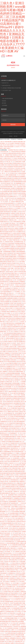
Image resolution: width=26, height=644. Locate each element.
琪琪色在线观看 (3, 432)
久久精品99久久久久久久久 (14, 463)
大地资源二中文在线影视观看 (13, 608)
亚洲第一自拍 (10, 507)
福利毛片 (22, 483)
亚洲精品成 (10, 153)
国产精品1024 (10, 185)
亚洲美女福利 (7, 632)
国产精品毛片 (22, 293)
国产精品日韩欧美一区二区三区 (9, 533)
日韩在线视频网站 (19, 508)
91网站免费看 (12, 290)
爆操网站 (13, 312)
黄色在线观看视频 (11, 543)
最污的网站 (9, 395)
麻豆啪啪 (14, 333)
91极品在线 (12, 613)
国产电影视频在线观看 (18, 243)
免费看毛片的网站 (18, 517)
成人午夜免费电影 (5, 303)
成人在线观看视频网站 (12, 502)
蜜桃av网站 (15, 560)
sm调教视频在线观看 (7, 317)
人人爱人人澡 (15, 187)
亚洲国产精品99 (3, 212)
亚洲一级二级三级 (5, 265)
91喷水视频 (13, 212)
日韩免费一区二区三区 (20, 420)
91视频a (15, 507)
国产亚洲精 (16, 372)
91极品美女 (4, 243)
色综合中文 (14, 328)
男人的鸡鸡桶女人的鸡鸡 (18, 400)
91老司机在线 (8, 365)
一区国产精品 (17, 268)
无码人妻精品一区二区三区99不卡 (12, 313)
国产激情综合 (21, 405)
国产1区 (8, 310)
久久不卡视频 (16, 453)
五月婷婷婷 (9, 253)
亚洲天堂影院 (7, 273)
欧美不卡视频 (8, 220)
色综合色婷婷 (8, 617)
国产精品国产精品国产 (19, 520)
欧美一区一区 (13, 292)
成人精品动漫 (9, 492)
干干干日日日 (3, 377)
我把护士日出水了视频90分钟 (6, 412)
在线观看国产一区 (8, 535)
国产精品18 (9, 297)
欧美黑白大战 (20, 153)
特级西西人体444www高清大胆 (16, 602)
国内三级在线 (18, 158)
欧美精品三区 (13, 612)
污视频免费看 (3, 597)
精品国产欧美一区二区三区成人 (9, 623)
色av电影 (12, 205)
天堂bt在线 (2, 187)
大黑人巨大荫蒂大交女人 (10, 642)
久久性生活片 (13, 310)
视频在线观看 (23, 267)
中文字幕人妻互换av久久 (5, 567)
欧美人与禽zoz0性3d (18, 218)
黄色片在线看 (17, 410)
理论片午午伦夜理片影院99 (14, 233)
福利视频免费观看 (18, 182)
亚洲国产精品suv (9, 550)
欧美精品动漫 (5, 627)
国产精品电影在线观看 (17, 167)
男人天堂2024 (8, 168)
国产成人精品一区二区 (9, 458)
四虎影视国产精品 (15, 482)
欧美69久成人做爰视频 (20, 627)
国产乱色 (11, 532)
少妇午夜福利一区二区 (9, 552)
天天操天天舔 (7, 605)
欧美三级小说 (9, 562)
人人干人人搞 (6, 407)
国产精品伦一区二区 (15, 368)
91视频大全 (5, 325)
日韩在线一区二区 (11, 158)
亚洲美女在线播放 (14, 470)
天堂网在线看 (13, 360)
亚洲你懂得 (15, 467)
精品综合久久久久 (12, 208)
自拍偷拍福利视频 (10, 373)
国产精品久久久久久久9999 (11, 405)
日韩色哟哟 (10, 415)
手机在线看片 (6, 578)
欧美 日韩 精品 (13, 500)
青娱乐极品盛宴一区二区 (19, 540)
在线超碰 (10, 225)
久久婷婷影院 (12, 582)
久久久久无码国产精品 (9, 315)
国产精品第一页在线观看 (14, 242)
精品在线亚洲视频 (10, 180)
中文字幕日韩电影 (7, 542)
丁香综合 (3, 320)
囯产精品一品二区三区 (13, 382)
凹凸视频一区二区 (19, 583)
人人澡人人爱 (15, 478)
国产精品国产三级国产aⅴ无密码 (15, 272)
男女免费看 (18, 633)
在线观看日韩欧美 (19, 287)
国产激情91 (7, 285)
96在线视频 (14, 392)
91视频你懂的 (14, 357)
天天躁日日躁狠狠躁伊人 (5, 247)
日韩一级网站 (9, 560)
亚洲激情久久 (8, 630)
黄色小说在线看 (22, 168)
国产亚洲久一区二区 (19, 275)
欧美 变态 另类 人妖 (12, 588)
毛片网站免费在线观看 (19, 358)
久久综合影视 (23, 375)
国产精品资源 (16, 568)
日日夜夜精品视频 (15, 383)
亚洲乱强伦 (19, 638)
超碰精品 (14, 362)
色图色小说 (15, 562)
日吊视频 (2, 570)
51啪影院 (17, 590)
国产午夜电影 (17, 437)
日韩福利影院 (18, 473)
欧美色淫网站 (15, 365)
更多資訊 (4, 101)
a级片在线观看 (6, 602)
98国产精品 (17, 408)
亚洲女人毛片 (17, 435)
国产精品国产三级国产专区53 (16, 510)
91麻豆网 (15, 190)
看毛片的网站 (14, 330)
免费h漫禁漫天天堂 (10, 370)
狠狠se (5, 262)
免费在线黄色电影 (12, 633)
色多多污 (19, 588)
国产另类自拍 (4, 228)
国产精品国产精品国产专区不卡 (10, 232)
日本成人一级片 (15, 587)
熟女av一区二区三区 (20, 288)
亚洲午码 (17, 443)
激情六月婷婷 (3, 253)
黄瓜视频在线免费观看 (6, 523)
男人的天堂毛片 (20, 160)
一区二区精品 (11, 152)
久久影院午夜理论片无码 (16, 537)
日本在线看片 (20, 560)
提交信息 (13, 125)
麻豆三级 (10, 448)
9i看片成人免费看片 (6, 475)
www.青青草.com (5, 613)
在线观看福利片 (15, 585)
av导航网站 (19, 247)
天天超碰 (23, 172)
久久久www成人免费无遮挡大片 (7, 520)
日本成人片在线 (17, 173)
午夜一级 (2, 605)
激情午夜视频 (16, 558)
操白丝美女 (21, 327)
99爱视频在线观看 (13, 307)
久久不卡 (5, 477)
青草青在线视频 (14, 165)
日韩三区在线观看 (13, 302)
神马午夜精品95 (8, 402)
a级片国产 (9, 503)
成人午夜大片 (3, 380)
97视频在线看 (22, 512)
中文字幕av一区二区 (4, 513)
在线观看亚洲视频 (8, 375)
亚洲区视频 (20, 393)
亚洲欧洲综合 (10, 483)
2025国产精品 (3, 197)
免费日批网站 (7, 255)
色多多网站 (17, 248)
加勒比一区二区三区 (8, 332)
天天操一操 (14, 518)
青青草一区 (16, 343)
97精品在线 (5, 553)
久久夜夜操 (15, 332)
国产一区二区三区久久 (6, 518)
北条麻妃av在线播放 (17, 397)
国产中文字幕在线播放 (20, 595)
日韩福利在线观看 (16, 488)
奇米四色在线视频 (6, 330)
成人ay (14, 198)
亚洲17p (17, 523)
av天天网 (10, 308)
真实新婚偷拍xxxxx (7, 378)
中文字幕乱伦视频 (15, 457)
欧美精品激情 (10, 203)
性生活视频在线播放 (19, 305)
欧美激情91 (12, 538)
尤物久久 (12, 280)
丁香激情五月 (20, 502)
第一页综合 (23, 370)
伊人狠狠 (9, 392)
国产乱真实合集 (5, 348)
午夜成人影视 (15, 563)
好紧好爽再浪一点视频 (16, 255)
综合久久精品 (21, 363)
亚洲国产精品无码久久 (10, 427)
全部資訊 (11, 136)
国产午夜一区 (13, 477)
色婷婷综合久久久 (14, 265)
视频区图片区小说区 (9, 182)
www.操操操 (21, 418)
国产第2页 (5, 160)
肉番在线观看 (5, 213)
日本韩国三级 (18, 213)
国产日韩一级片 (12, 183)
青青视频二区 (22, 372)
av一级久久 (2, 173)
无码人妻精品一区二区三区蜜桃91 (9, 625)
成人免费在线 (6, 643)
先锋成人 (6, 468)
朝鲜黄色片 (19, 345)
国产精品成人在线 (17, 412)
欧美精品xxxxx (19, 163)
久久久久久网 (19, 360)
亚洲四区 (16, 593)
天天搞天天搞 (6, 462)
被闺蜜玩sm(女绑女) (14, 525)
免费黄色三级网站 (19, 217)
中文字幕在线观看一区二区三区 (10, 387)
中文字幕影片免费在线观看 (7, 235)
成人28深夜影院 (15, 238)
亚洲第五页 (5, 350)
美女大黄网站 (15, 228)
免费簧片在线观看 (5, 607)
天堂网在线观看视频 (13, 580)
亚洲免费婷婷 (14, 632)
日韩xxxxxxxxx (21, 265)
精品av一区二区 (15, 567)
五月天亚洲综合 (9, 352)
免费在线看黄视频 (19, 417)
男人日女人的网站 (7, 177)
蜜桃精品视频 (16, 225)
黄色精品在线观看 (9, 540)
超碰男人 (18, 592)
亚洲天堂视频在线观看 (17, 423)
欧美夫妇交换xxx (9, 505)
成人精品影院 (20, 528)
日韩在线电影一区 (17, 628)
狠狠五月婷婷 (8, 210)
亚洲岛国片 (12, 570)
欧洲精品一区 (16, 257)
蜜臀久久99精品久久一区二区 (8, 583)
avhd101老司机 (14, 378)
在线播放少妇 (16, 505)
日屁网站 (17, 277)
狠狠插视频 (17, 373)
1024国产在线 (13, 303)
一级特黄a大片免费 (9, 640)
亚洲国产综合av (3, 163)
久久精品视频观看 (5, 335)
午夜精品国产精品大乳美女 (18, 535)
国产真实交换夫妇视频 (9, 485)
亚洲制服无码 (12, 260)
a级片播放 (4, 357)
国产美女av (23, 185)
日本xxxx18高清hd (7, 362)
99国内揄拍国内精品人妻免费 (8, 188)
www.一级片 (20, 492)
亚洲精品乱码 (17, 532)
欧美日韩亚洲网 (7, 258)
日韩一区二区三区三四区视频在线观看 (14, 340)
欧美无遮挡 (23, 283)
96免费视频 (12, 433)
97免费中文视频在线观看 (5, 383)
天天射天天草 (19, 490)
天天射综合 (11, 305)
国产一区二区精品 (10, 202)
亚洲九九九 (13, 475)
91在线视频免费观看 (14, 335)
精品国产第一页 (8, 603)
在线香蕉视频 (13, 172)
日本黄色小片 (20, 612)
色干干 (8, 597)
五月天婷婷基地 (16, 375)
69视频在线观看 (16, 415)
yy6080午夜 (13, 355)
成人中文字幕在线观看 (15, 267)
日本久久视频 (16, 483)
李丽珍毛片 (6, 222)
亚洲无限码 (21, 617)
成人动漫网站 (13, 527)
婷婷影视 (22, 538)
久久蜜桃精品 (7, 487)
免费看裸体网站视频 (10, 437)
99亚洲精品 (4, 483)
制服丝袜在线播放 (17, 497)
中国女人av (12, 407)
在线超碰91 (2, 630)
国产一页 (9, 457)
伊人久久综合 (15, 425)
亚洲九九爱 (22, 415)
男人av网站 (19, 330)
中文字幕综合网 (22, 378)
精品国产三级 (4, 272)
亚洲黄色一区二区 (21, 208)
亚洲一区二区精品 (4, 242)
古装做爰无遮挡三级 (15, 622)
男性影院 (19, 632)
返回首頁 (13, 68)
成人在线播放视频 (5, 452)
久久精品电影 (15, 317)
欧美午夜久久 (17, 185)
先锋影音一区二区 (6, 207)
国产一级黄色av (12, 508)
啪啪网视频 (19, 183)
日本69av (20, 165)
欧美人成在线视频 (15, 403)
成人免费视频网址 (12, 638)
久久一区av (5, 633)
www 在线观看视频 (4, 290)
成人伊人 (21, 515)
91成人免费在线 (12, 490)
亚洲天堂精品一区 (19, 468)
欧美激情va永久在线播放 (19, 337)
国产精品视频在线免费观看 (8, 248)
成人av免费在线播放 (15, 605)
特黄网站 (20, 555)
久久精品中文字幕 (12, 347)
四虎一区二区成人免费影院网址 (9, 572)
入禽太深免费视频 (6, 368)
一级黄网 (15, 492)
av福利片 (12, 285)
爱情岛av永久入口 (5, 433)
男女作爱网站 (5, 517)
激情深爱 (17, 458)
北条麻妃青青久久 (21, 518)
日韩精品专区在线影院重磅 (12, 327)
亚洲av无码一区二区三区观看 (11, 610)
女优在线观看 (9, 167)
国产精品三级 (5, 343)
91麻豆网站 (21, 388)
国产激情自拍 (12, 493)
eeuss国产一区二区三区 (10, 287)
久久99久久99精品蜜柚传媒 (15, 222)
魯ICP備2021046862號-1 (19, 134)
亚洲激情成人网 (7, 428)
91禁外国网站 (6, 577)
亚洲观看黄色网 (16, 398)
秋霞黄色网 (9, 178)
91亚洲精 (13, 278)
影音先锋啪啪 (16, 512)
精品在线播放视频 (20, 575)
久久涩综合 (19, 212)
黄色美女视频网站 (8, 620)
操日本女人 (12, 607)
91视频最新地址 (3, 422)
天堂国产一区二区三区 (11, 270)
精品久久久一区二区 (18, 197)
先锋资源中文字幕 (14, 487)
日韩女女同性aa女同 (20, 643)
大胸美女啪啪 (21, 470)
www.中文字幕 (3, 637)
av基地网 (15, 298)
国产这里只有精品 (16, 253)
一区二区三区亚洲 (9, 173)
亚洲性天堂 (23, 628)
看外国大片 (14, 440)
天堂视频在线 (12, 250)
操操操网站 (14, 503)
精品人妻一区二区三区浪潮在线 (9, 547)
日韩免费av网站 (19, 530)
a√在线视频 (7, 280)
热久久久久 (19, 547)
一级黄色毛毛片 (21, 445)
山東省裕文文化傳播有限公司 (8, 134)
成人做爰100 (14, 393)
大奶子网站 (9, 293)
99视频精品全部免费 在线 (7, 218)
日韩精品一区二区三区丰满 (6, 283)
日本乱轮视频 (8, 442)
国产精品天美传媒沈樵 (15, 452)
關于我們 (4, 103)
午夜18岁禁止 (3, 373)
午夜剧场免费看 (21, 387)
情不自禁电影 (22, 525)
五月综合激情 (15, 617)
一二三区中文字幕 (16, 395)
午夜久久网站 (12, 468)
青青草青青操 (17, 235)
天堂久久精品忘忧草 (7, 238)
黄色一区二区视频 (21, 240)
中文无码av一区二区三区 (15, 227)
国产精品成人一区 (14, 223)
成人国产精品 (10, 593)
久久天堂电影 (4, 592)
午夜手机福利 (6, 470)
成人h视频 (20, 307)
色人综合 (3, 560)
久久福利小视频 (10, 268)
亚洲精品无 (11, 295)
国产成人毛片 (23, 488)
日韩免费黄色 (15, 210)
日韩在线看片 (19, 303)
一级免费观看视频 (6, 252)
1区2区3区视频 (22, 443)
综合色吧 (9, 472)
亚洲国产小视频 (22, 568)
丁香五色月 (12, 435)
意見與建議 (4, 105)
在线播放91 (16, 363)
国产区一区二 (22, 238)
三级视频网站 (16, 498)
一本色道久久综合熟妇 (19, 285)
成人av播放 (12, 577)
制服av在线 (8, 622)
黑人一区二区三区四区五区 (15, 600)
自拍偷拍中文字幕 (4, 382)
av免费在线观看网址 (6, 278)
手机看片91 (20, 353)
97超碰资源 (13, 320)
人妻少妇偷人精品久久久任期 (8, 590)
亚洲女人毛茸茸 (19, 475)
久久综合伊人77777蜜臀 (14, 615)
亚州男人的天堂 (11, 350)
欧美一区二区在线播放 (12, 345)
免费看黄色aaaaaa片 (21, 310)
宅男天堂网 (18, 250)
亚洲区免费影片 (18, 407)
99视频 (7, 565)
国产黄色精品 (16, 432)
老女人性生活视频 (13, 215)
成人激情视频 (16, 380)
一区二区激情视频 (4, 295)
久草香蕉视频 (21, 487)
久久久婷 (23, 440)
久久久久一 (17, 322)
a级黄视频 (7, 260)
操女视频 (18, 413)
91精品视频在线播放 (14, 513)
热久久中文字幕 (19, 260)
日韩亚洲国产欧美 (15, 428)
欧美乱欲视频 (13, 447)
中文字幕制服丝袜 (11, 230)
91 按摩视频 (21, 223)
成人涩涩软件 (17, 573)
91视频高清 (17, 202)
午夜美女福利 (22, 565)
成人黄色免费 (4, 588)
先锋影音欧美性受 (15, 557)
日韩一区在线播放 (18, 280)
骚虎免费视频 (6, 360)
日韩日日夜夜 (7, 165)
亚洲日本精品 (22, 403)
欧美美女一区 (14, 245)
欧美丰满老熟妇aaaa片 (13, 418)
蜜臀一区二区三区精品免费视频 (19, 630)
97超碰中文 (20, 357)
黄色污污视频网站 (5, 353)
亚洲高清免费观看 (11, 595)
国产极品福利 (8, 333)
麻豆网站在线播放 (9, 157)
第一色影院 (23, 410)
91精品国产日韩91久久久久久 (13, 262)
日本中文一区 (17, 195)
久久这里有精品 (13, 455)
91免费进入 (12, 643)
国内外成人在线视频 (6, 367)
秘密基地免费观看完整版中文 (15, 348)
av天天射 (19, 298)
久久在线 (20, 562)
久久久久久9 (18, 582)
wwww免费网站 (10, 197)
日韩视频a (9, 445)
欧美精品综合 (18, 152)
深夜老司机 (2, 417)
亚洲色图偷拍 (3, 268)
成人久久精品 (3, 180)
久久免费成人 (21, 480)
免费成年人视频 (19, 543)
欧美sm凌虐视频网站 (19, 485)
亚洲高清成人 (9, 497)
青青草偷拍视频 (9, 187)
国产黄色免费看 (15, 603)
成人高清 (18, 155)
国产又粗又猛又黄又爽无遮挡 (6, 397)
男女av (13, 523)
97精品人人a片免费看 (20, 570)
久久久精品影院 (19, 548)
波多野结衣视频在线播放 (7, 568)
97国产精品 (7, 205)
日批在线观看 (19, 377)
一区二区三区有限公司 (10, 417)
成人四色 (11, 400)
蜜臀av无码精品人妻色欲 (7, 193)
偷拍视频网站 (5, 600)
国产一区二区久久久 (20, 433)
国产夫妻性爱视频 (10, 275)
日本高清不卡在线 (8, 555)
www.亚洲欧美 (9, 363)
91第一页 (2, 582)
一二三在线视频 (22, 382)
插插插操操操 (7, 557)
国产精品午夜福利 (12, 155)
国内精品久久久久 (4, 490)
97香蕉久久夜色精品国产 (19, 495)
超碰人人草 (6, 580)
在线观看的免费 (3, 595)
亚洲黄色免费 (18, 237)
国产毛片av (10, 198)
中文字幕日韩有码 (14, 353)
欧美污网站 (18, 290)
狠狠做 (24, 165)
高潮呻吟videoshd (22, 580)
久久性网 (16, 162)
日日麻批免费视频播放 (20, 252)
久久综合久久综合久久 (9, 322)
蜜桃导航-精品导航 (10, 473)
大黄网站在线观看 (9, 338)
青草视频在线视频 (9, 618)
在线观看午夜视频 (8, 257)
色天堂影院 (11, 635)
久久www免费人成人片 (20, 613)
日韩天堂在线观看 (5, 385)
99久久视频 (11, 517)
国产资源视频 (23, 195)
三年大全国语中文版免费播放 (10, 460)
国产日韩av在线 (22, 380)
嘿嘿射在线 (18, 370)
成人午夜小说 (3, 480)
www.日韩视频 (21, 563)
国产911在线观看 (6, 612)
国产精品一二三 (8, 563)
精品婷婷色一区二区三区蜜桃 (13, 637)
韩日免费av (10, 163)
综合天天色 (17, 312)
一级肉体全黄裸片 (7, 440)
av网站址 (8, 312)
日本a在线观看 (11, 217)
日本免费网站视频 (19, 188)
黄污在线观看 (7, 355)
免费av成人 (14, 247)
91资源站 (2, 632)
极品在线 (14, 297)
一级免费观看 (10, 495)
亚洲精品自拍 (11, 438)
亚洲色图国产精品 (12, 325)
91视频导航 (15, 240)
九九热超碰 (7, 300)
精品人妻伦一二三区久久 (17, 220)
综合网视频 (5, 638)
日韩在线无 (15, 445)
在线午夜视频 (19, 342)
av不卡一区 (10, 390)
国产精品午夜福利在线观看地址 (7, 170)
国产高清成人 (7, 537)
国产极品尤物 (9, 380)
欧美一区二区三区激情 (7, 423)
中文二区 (8, 357)
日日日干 (19, 440)
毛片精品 (6, 582)
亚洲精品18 (10, 432)
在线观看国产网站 (12, 150)
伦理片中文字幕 (5, 215)
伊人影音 (21, 278)
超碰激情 (4, 573)
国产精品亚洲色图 (5, 410)
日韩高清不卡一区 (5, 525)
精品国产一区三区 (20, 447)
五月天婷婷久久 (11, 358)
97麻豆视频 (21, 513)
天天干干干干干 (9, 512)
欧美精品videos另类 (21, 245)
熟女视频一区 (9, 558)
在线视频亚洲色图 (12, 175)
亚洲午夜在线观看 (22, 178)
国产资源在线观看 (5, 292)
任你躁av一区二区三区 (5, 527)
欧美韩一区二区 (8, 393)
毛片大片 (11, 343)
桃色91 (9, 212)
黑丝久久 (12, 410)
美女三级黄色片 (3, 445)
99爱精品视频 (7, 245)
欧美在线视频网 (21, 177)
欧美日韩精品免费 (16, 472)
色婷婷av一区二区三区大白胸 (14, 553)
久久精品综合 (10, 372)
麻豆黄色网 (6, 635)
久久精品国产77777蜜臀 (8, 450)
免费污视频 (10, 192)
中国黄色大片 (19, 578)
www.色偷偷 (23, 430)
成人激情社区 (14, 528)
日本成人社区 (19, 263)
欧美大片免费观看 (14, 597)
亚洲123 (3, 617)
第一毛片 (2, 285)
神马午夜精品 (12, 530)
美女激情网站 (9, 453)
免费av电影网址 (19, 297)
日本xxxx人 (20, 302)
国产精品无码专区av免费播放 (14, 318)
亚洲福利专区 (19, 500)
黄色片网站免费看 (18, 422)
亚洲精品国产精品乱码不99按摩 (8, 263)
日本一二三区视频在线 (20, 607)
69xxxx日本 (17, 538)
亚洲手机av (22, 608)
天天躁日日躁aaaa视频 (13, 515)
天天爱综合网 (9, 522)
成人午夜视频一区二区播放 (6, 240)
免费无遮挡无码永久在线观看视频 (14, 323)
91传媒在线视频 (18, 200)
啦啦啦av (15, 153)
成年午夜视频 (17, 157)
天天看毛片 (19, 325)
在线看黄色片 (13, 578)
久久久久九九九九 (22, 210)
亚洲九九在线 (16, 522)
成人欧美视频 (3, 608)
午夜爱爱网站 (3, 310)
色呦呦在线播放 (5, 493)
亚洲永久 (11, 195)
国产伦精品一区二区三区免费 (12, 465)
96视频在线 (15, 555)
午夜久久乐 (21, 442)
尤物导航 (17, 278)
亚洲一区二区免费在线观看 (18, 542)
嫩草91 (11, 498)
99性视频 (9, 587)
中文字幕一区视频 (22, 593)
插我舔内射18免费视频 (15, 385)
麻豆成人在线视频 (9, 282)
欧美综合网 (9, 488)
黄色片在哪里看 (20, 150)
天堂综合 (10, 228)
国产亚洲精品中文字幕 (11, 342)
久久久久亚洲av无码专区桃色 (18, 308)
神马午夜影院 (8, 328)
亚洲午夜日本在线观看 (11, 377)
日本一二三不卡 (15, 293)
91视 (9, 477)
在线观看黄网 (9, 298)
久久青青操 (2, 442)
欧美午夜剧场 (4, 463)
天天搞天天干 (5, 508)
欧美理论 (4, 457)
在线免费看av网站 (5, 548)
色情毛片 (18, 172)
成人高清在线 (15, 402)
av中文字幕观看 (11, 443)
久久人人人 (16, 295)
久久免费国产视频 (5, 455)
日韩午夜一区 (7, 482)
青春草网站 (9, 585)
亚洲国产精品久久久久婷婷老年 (17, 273)
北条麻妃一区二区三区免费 (8, 408)
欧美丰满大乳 (12, 420)
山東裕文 (7, 56)
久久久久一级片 (5, 575)
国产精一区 (14, 413)
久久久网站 (21, 458)
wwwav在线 (20, 328)
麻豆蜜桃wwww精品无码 (10, 237)
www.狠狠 (20, 425)
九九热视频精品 (10, 573)
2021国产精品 (5, 183)
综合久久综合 (15, 168)
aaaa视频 (13, 252)
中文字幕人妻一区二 (9, 162)
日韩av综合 (19, 362)
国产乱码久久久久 (15, 367)
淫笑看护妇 (5, 153)
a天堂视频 (4, 467)
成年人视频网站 (18, 350)
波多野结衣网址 (9, 190)
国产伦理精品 (12, 213)
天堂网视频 (21, 228)
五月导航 (21, 585)
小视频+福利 (12, 548)
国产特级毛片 (17, 338)
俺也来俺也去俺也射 (12, 160)
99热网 (14, 163)
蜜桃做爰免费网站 (7, 478)
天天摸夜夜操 (9, 628)
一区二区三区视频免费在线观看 (14, 545)
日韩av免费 (12, 462)
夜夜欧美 (12, 277)
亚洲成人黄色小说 (12, 592)
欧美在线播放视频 (16, 283)
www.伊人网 (3, 167)
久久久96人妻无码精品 (16, 207)
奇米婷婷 (15, 390)
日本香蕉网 (7, 570)
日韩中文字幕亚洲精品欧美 (12, 480)
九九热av (21, 295)
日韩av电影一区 (7, 528)
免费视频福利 (20, 190)
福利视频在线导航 (18, 170)
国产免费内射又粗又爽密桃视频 (17, 258)
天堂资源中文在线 (17, 193)
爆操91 (8, 223)
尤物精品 (22, 592)
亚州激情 (4, 502)
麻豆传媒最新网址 (8, 398)
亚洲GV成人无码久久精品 (19, 550)
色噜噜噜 (15, 192)
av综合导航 (17, 180)
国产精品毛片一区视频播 (18, 620)
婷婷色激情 (18, 300)
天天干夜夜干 (21, 332)
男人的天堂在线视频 (18, 640)
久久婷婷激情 (3, 312)
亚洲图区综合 (20, 232)
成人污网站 (6, 400)
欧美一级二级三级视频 (8, 337)
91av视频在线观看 (5, 498)
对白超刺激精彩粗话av (14, 565)
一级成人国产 (11, 200)
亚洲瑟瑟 (22, 248)
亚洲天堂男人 (17, 282)
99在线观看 (4, 345)
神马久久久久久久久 (4, 615)
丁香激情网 (22, 395)
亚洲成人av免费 (21, 162)
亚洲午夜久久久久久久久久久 (9, 598)
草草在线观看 (15, 178)
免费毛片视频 (9, 467)
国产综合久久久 (12, 575)
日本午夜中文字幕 (5, 227)
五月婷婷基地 (10, 243)
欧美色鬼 (22, 472)
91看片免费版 (21, 317)
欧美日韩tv (19, 215)
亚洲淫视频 (14, 177)
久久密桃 (4, 158)
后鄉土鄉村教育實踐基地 (7, 99)
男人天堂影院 (13, 300)
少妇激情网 (18, 198)
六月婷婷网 (2, 405)
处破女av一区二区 (5, 500)
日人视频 (8, 320)
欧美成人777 (12, 627)
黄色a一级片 (18, 577)
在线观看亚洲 (19, 460)
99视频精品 (22, 282)
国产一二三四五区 (20, 503)
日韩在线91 (6, 305)
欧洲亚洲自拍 (7, 403)
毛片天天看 (13, 288)
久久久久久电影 (18, 493)
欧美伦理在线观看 (7, 425)
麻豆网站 (21, 398)
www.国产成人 (11, 422)
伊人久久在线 (16, 203)
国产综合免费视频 (22, 478)
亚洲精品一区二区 (20, 292)
